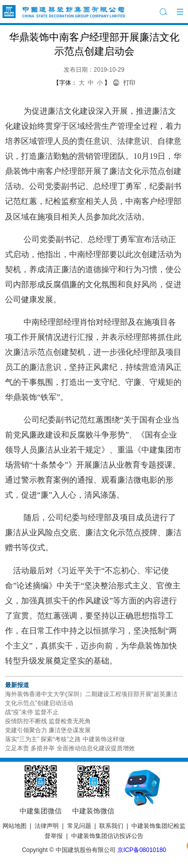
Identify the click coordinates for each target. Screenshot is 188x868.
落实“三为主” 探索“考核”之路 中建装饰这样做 (65, 739)
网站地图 (15, 826)
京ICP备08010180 (142, 850)
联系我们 (111, 826)
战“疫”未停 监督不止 (32, 712)
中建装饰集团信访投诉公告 (107, 836)
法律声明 (47, 826)
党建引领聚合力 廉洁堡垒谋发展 (48, 730)
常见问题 (79, 826)
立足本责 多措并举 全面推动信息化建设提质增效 (70, 748)
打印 (129, 83)
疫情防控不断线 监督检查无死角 (48, 721)
